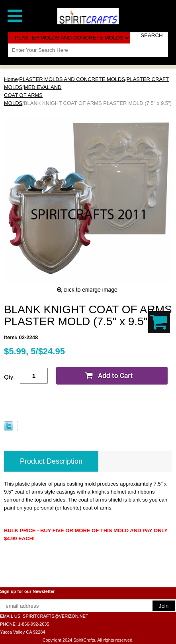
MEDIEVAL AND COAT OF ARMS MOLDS (33, 95)
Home (11, 79)
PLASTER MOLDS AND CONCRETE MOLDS (72, 79)
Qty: (10, 377)
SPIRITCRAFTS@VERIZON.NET (56, 616)
